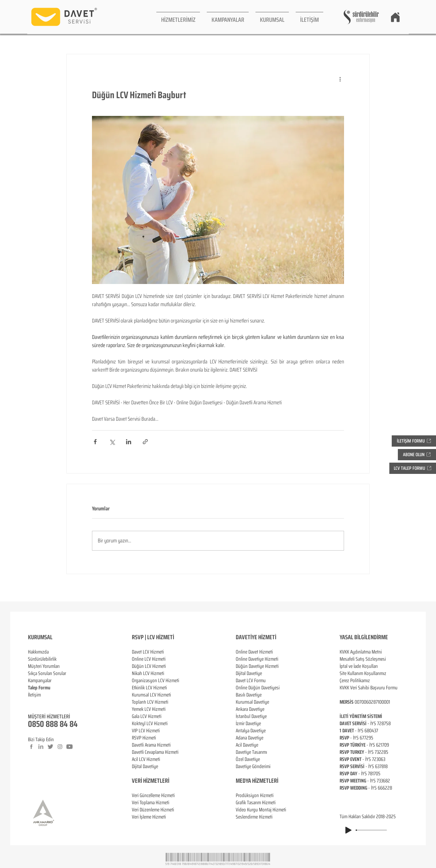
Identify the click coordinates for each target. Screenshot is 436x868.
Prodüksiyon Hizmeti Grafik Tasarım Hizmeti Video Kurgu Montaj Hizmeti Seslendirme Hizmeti (261, 806)
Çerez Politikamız (355, 680)
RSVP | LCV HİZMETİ (153, 637)
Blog (32, 702)
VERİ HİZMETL (147, 781)
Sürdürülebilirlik (42, 659)
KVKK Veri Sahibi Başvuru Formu (369, 688)
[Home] (395, 17)
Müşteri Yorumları (44, 666)
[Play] (348, 830)
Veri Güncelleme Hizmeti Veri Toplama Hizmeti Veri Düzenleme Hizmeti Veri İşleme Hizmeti (153, 799)
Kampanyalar (40, 680)
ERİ (166, 781)
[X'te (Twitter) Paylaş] (112, 442)
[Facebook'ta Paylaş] (95, 442)
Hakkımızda (38, 652)
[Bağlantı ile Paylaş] (145, 442)
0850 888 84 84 (53, 724)
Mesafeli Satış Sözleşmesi (363, 659)
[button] (178, 17)
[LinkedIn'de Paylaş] (129, 442)
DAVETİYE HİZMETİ (256, 637)
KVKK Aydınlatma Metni (361, 652)
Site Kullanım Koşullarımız (363, 673)
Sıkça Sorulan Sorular (47, 673)
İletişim (34, 695)
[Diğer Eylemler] (340, 79)
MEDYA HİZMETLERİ (257, 781)
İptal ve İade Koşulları (359, 666)
